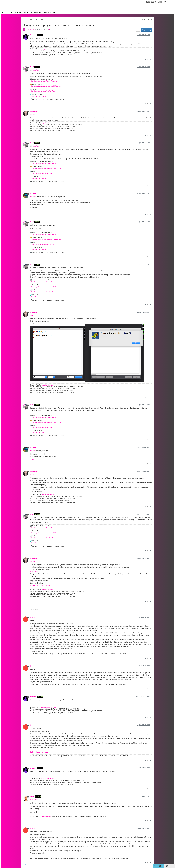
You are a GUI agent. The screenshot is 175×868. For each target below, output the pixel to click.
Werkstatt (36, 12)
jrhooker (33, 617)
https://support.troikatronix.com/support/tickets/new (45, 86)
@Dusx (33, 114)
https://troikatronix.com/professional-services (44, 81)
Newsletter (50, 12)
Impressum (162, 2)
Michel (32, 796)
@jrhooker (34, 572)
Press (147, 2)
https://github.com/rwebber (38, 96)
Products (7, 12)
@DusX (33, 197)
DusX (32, 67)
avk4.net (33, 210)
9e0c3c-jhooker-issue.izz (39, 752)
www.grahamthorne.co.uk (49, 49)
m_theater (33, 193)
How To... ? (30, 29)
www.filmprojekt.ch (45, 816)
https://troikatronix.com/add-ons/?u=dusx (42, 91)
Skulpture (33, 35)
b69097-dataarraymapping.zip (41, 585)
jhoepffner (35, 70)
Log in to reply (147, 30)
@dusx (33, 315)
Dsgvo (154, 2)
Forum (18, 12)
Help (26, 12)
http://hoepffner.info (48, 123)
